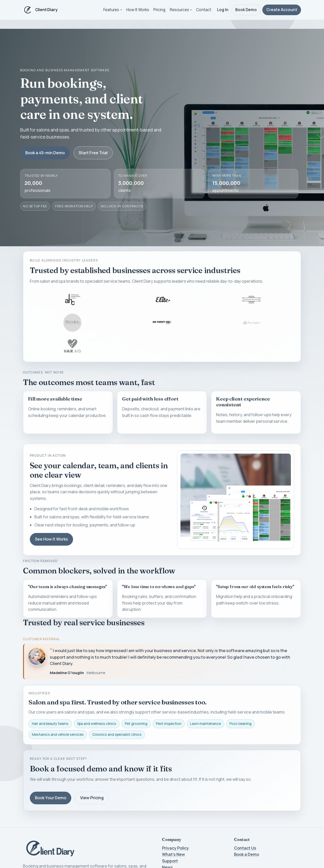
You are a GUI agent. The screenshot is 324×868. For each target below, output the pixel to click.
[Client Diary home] (40, 10)
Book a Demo (247, 854)
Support (170, 861)
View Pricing (92, 798)
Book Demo (246, 10)
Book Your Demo (51, 798)
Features (111, 10)
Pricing (159, 10)
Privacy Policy (175, 848)
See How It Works (51, 539)
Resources (179, 10)
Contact (204, 10)
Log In (223, 10)
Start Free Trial (93, 153)
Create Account (282, 10)
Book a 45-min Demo (45, 153)
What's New (173, 854)
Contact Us (245, 848)
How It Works (138, 10)
